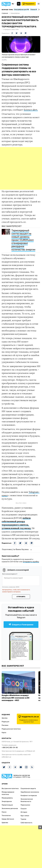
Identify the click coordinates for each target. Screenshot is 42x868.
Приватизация (7, 805)
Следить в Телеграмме (21, 624)
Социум (24, 809)
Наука (4, 812)
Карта (4, 733)
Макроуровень (7, 798)
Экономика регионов (10, 808)
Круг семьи (25, 816)
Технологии (6, 816)
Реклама (5, 725)
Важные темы (7, 10)
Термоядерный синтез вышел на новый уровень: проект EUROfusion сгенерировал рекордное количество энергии (23, 240)
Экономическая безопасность (27, 800)
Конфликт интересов (29, 796)
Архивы (5, 718)
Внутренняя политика (10, 788)
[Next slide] (39, 10)
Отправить (21, 597)
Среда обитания (8, 819)
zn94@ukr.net (30, 751)
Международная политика (8, 793)
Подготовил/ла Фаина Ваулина (15, 549)
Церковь (5, 823)
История (24, 812)
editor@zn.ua (6, 757)
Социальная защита (28, 788)
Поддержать (29, 4)
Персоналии (25, 805)
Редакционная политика (11, 729)
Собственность (26, 823)
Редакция (5, 722)
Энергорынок (7, 801)
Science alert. (31, 110)
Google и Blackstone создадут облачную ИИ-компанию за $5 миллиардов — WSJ (16, 698)
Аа (19, 4)
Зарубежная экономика (30, 792)
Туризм (23, 819)
